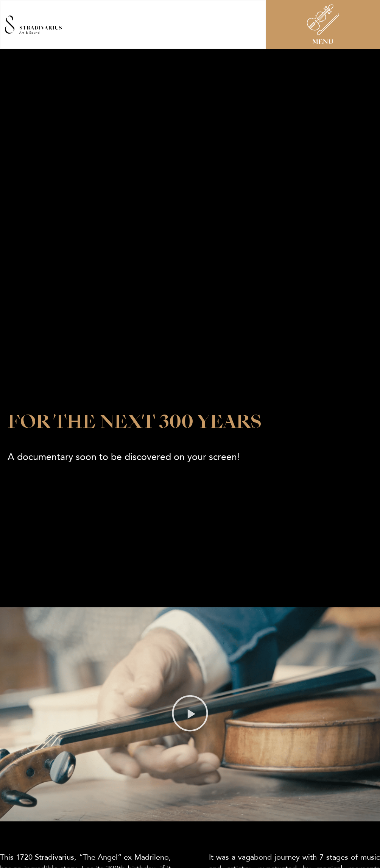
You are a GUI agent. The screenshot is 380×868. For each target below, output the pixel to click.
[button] (190, 720)
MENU (323, 42)
